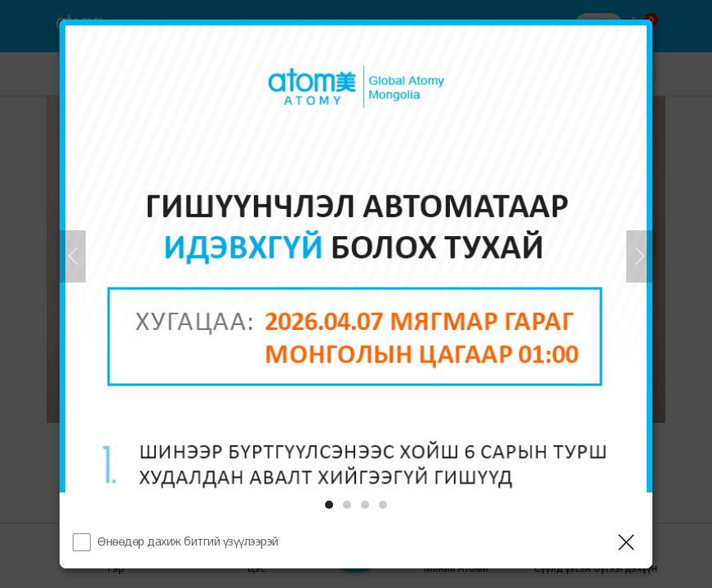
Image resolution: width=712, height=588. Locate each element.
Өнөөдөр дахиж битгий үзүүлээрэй (188, 541)
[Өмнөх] (73, 256)
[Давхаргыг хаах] (626, 542)
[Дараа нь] (639, 256)
